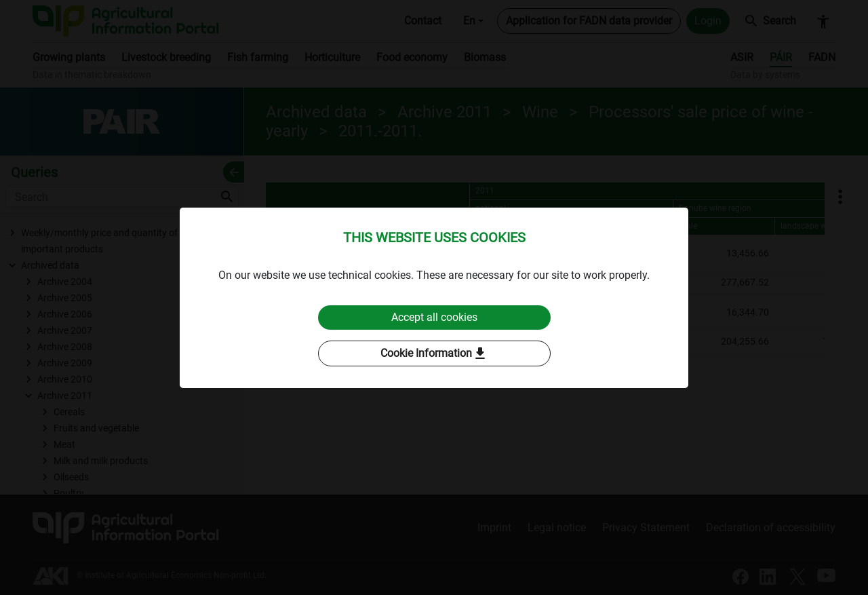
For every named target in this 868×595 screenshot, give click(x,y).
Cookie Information (434, 353)
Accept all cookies (434, 317)
